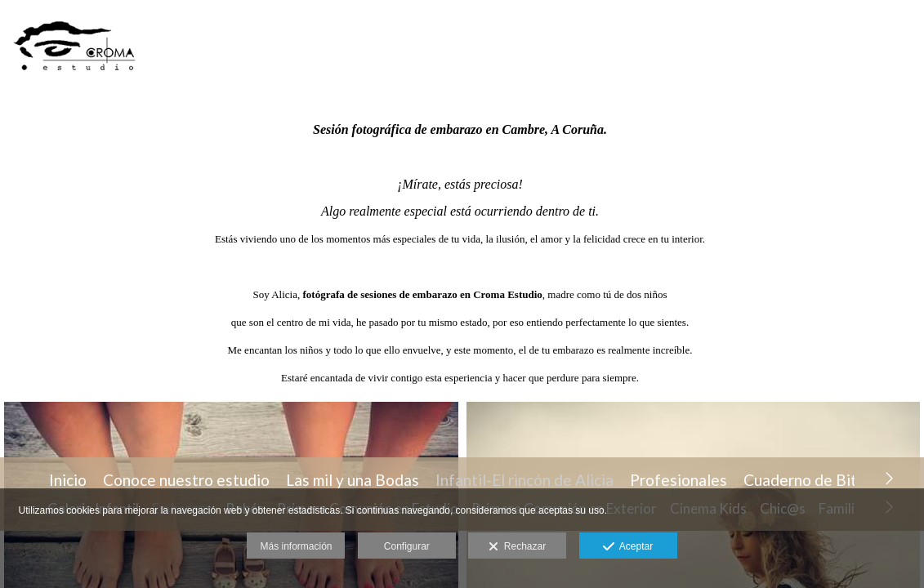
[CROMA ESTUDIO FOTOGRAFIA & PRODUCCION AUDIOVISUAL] (75, 55)
